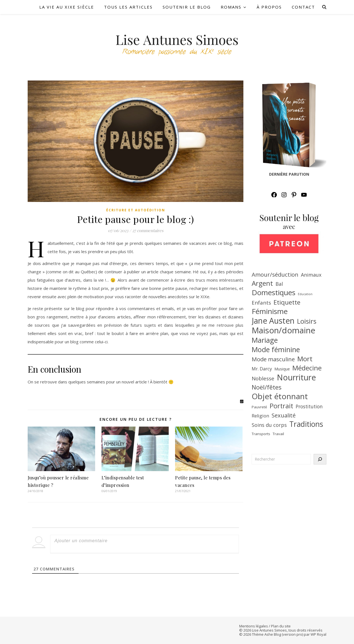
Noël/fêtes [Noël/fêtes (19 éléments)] (267, 387)
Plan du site (281, 626)
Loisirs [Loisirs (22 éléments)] (307, 321)
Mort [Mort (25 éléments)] (305, 359)
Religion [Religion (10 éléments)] (260, 416)
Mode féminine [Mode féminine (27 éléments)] (276, 349)
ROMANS (231, 7)
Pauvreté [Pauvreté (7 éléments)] (259, 407)
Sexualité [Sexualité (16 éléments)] (284, 415)
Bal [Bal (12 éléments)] (279, 284)
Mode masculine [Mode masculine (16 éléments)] (273, 359)
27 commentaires (148, 230)
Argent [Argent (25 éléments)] (262, 283)
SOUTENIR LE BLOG (187, 7)
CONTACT (303, 7)
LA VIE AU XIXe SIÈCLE (67, 7)
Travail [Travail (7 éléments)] (278, 434)
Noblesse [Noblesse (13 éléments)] (263, 378)
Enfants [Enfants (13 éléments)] (261, 303)
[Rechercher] (320, 459)
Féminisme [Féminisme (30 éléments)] (270, 311)
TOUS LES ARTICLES (128, 7)
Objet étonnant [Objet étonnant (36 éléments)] (280, 396)
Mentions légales (254, 626)
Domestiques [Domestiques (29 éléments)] (274, 292)
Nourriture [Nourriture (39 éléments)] (296, 377)
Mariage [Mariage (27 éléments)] (265, 340)
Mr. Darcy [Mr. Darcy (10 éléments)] (262, 369)
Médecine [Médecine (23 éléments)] (307, 368)
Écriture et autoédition (136, 210)
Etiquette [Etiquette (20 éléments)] (287, 302)
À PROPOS (269, 7)
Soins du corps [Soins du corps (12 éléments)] (269, 425)
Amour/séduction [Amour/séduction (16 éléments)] (275, 274)
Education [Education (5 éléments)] (305, 294)
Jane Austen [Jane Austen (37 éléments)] (273, 321)
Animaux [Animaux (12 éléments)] (311, 275)
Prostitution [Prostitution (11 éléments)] (309, 407)
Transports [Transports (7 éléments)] (261, 434)
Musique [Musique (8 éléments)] (282, 369)
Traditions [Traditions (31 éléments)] (306, 424)
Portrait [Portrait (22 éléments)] (281, 406)
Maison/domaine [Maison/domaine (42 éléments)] (283, 330)
